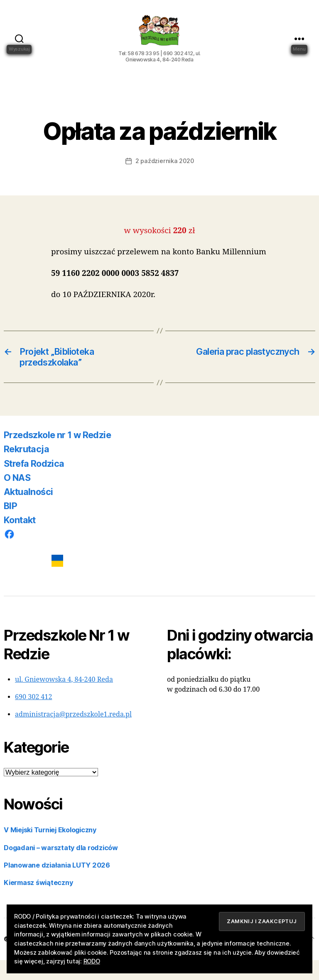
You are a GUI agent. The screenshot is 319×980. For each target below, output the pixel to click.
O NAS (17, 497)
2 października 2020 (164, 181)
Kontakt (20, 540)
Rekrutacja (26, 469)
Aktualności (28, 512)
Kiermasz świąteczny (38, 902)
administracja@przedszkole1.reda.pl (73, 734)
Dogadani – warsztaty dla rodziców (61, 868)
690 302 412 (33, 717)
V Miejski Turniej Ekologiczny (50, 850)
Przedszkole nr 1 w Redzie (57, 455)
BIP (10, 526)
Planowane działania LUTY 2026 (57, 885)
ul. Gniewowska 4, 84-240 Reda (64, 700)
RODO (92, 961)
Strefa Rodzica (34, 483)
